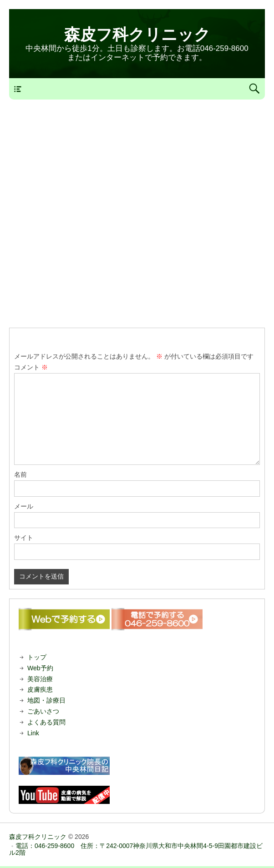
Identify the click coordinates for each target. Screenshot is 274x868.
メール (24, 506)
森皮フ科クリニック (137, 34)
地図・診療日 (46, 700)
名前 (20, 474)
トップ (37, 657)
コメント (31, 367)
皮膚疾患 (40, 689)
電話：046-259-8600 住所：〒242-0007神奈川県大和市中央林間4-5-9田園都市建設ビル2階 (136, 849)
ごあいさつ (43, 711)
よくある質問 (46, 722)
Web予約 (40, 668)
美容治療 (40, 679)
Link (33, 733)
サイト (24, 538)
